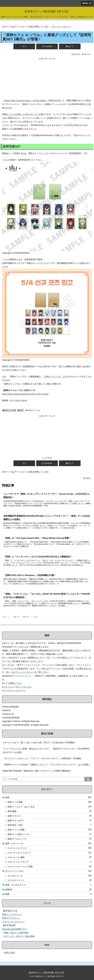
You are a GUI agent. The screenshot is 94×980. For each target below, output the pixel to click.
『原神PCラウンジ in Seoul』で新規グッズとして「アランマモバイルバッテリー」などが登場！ (47, 765)
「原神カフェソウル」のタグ (56, 377)
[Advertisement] (47, 78)
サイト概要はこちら (12, 683)
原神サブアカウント (11, 918)
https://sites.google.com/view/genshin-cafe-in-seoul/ (25, 394)
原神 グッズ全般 (9, 410)
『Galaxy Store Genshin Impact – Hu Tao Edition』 (25, 101)
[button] (88, 779)
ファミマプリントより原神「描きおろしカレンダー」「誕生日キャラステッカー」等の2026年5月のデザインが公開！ (46, 751)
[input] (47, 779)
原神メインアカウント (12, 914)
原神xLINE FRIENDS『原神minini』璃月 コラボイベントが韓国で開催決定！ (37, 771)
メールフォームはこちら (14, 690)
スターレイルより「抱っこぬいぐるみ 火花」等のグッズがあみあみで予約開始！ (39, 743)
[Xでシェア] (24, 46)
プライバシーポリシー (61, 27)
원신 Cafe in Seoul (19, 400)
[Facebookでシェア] (47, 46)
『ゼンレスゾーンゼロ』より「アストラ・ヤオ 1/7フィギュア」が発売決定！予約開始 (42, 758)
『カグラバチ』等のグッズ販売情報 (18, 936)
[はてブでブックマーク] (70, 46)
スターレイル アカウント (13, 922)
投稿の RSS (9, 953)
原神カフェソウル (33, 410)
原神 (21, 410)
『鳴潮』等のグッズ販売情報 (15, 933)
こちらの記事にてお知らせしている (24, 114)
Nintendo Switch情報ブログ (14, 929)
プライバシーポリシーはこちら (18, 687)
